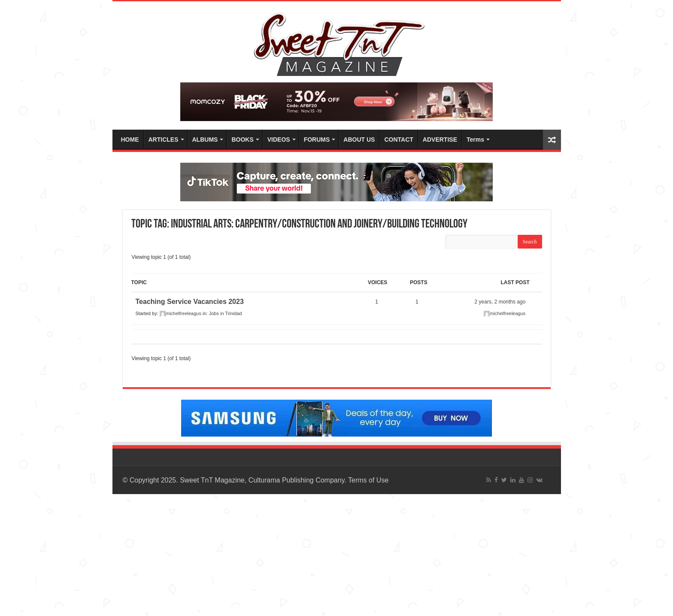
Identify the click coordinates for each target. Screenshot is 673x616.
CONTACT (399, 140)
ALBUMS (205, 140)
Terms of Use (368, 480)
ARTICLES (164, 140)
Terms (475, 140)
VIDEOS (279, 140)
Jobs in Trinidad (226, 313)
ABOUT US (359, 140)
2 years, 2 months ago (500, 302)
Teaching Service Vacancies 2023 (190, 302)
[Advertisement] (258, 554)
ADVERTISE (440, 140)
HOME (130, 140)
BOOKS (242, 140)
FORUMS (317, 140)
